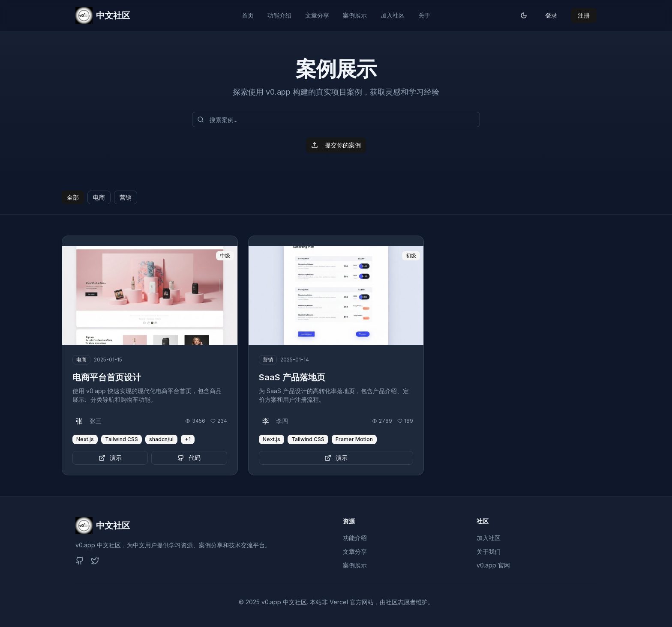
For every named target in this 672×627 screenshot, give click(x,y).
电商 (99, 197)
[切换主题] (524, 15)
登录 (551, 15)
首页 (248, 15)
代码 (189, 458)
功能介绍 (279, 15)
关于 (424, 15)
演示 (110, 458)
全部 (73, 197)
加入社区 (393, 15)
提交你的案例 (336, 145)
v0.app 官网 (493, 565)
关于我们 (489, 551)
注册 (584, 15)
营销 (126, 197)
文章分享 (317, 15)
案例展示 (355, 15)
